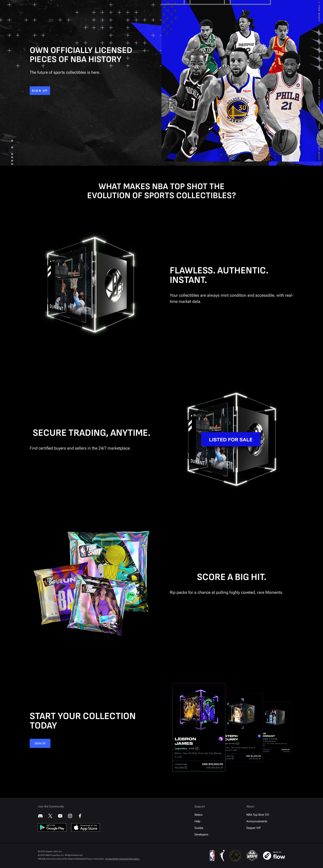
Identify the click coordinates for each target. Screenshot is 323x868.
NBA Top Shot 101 (258, 815)
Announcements (257, 821)
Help (197, 821)
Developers (201, 834)
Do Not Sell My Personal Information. (123, 859)
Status (198, 815)
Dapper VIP (253, 828)
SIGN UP (40, 91)
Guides (199, 828)
